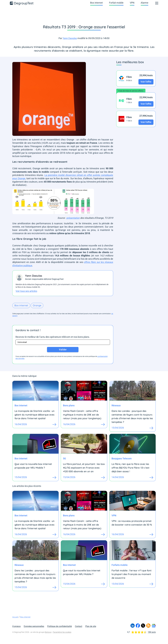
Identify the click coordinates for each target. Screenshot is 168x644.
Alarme (145, 3)
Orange (37, 305)
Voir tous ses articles (26, 291)
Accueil (15, 617)
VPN (132, 3)
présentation (73, 218)
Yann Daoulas (70, 38)
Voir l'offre (146, 82)
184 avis (152, 632)
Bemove (48, 632)
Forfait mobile (116, 3)
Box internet (96, 3)
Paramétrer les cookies (62, 632)
